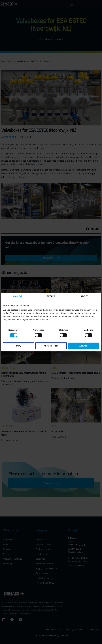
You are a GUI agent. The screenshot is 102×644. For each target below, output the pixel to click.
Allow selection (51, 346)
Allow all (83, 346)
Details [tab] (51, 296)
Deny (19, 346)
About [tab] (84, 296)
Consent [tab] (18, 296)
